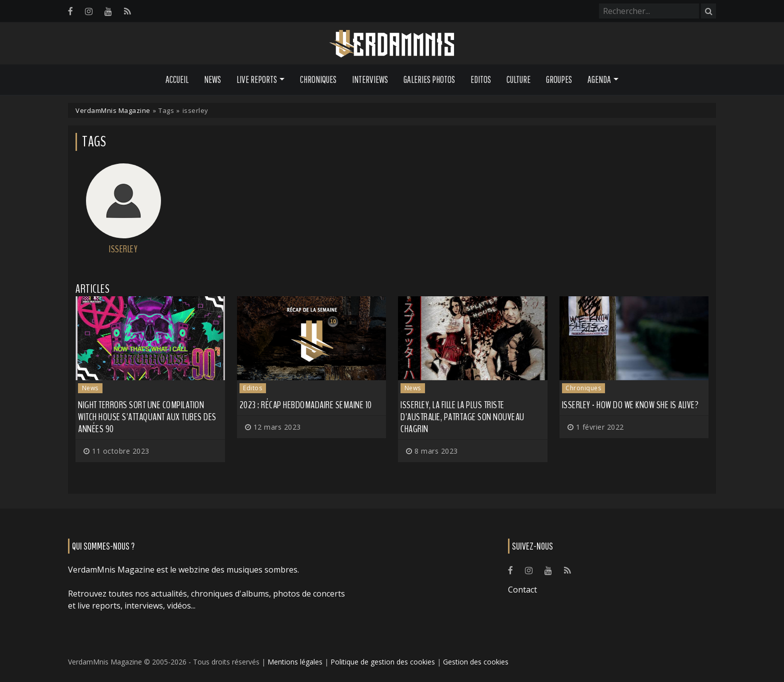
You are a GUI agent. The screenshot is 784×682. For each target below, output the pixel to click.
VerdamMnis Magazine (113, 110)
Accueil (177, 79)
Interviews (370, 79)
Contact (522, 590)
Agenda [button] (599, 79)
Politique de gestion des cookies (383, 662)
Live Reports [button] (257, 79)
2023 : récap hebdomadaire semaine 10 (306, 405)
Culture (518, 79)
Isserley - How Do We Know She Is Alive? (630, 405)
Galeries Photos (429, 79)
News (212, 79)
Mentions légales (295, 662)
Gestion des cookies (476, 662)
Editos (481, 79)
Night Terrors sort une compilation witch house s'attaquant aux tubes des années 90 (147, 417)
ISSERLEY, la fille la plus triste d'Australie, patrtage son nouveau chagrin (462, 417)
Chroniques (318, 79)
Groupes (559, 79)
